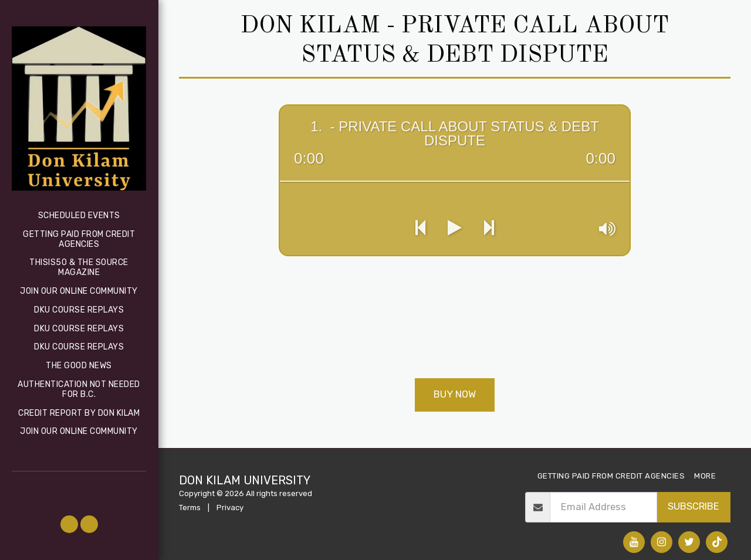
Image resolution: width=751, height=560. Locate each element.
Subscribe (694, 506)
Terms (190, 508)
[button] (69, 524)
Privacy (230, 508)
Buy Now (455, 394)
